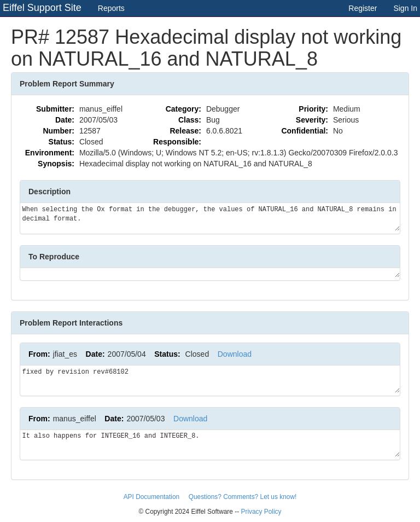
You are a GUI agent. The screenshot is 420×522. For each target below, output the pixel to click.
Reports (111, 8)
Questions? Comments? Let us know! (243, 497)
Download (235, 354)
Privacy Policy (261, 512)
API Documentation (153, 497)
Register (363, 8)
